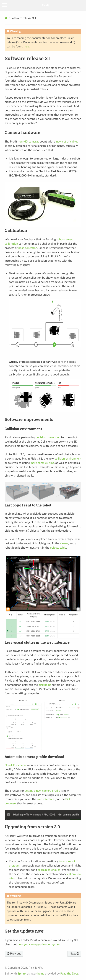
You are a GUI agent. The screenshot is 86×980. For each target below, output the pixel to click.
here (27, 47)
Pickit (45, 5)
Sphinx (22, 974)
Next (74, 954)
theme (40, 974)
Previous (14, 954)
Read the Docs (69, 974)
